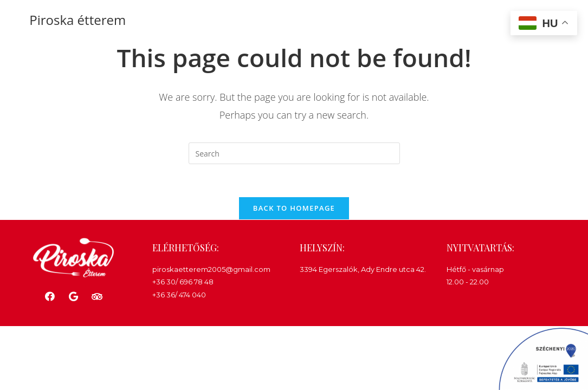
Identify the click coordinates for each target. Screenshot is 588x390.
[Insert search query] (294, 153)
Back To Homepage (294, 208)
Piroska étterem (77, 20)
